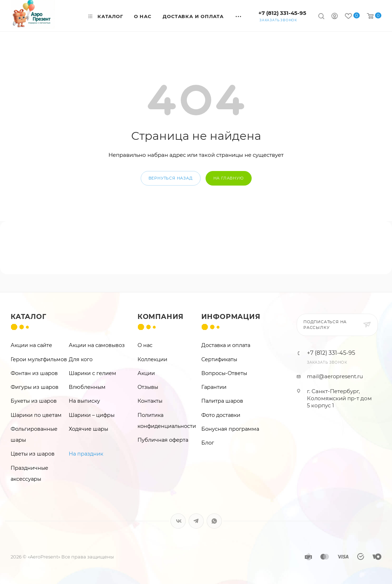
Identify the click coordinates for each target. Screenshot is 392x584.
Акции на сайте (31, 345)
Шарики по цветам (36, 415)
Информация (231, 317)
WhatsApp (214, 521)
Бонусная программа (230, 429)
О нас (145, 345)
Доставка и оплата (226, 345)
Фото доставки (221, 415)
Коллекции (152, 359)
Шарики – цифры (92, 415)
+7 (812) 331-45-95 (282, 13)
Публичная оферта (163, 440)
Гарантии (214, 387)
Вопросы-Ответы (224, 373)
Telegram (196, 521)
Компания (161, 317)
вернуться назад (171, 178)
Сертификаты (219, 359)
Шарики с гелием (93, 373)
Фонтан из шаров (34, 373)
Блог (208, 443)
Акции (146, 373)
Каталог (29, 317)
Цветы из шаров (33, 454)
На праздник (86, 454)
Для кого (81, 359)
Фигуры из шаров (35, 387)
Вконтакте (178, 521)
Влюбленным (87, 387)
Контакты (150, 401)
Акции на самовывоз (97, 345)
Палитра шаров (222, 401)
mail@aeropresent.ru (335, 376)
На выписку (84, 401)
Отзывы (148, 387)
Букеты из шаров (34, 401)
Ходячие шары (88, 429)
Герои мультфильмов (39, 359)
